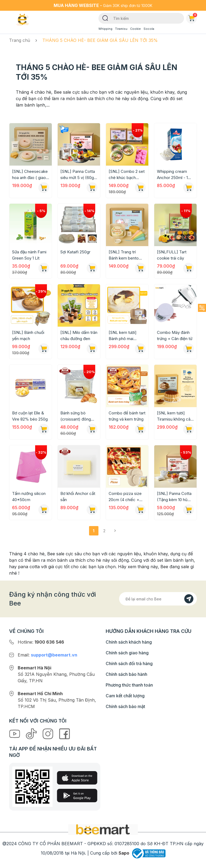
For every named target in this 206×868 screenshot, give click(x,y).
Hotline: (41, 642)
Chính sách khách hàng (129, 642)
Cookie (135, 29)
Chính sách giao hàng (127, 653)
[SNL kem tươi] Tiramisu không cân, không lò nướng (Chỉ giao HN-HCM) (175, 416)
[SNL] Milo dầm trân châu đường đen (79, 335)
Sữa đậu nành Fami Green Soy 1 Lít (29, 255)
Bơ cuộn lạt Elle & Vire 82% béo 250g (30, 416)
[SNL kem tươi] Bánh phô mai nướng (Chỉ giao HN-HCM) (123, 336)
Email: (47, 655)
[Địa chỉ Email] (158, 599)
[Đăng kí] (189, 599)
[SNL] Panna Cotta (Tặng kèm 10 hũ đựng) (174, 497)
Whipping (105, 29)
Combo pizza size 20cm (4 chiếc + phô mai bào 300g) (126, 497)
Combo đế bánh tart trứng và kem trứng (127, 416)
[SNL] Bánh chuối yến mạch (28, 335)
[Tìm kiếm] (105, 18)
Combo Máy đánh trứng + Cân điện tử (175, 335)
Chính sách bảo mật (125, 706)
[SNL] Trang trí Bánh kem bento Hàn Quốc (124, 255)
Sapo (124, 853)
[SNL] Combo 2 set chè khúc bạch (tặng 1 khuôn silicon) (127, 175)
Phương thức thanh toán (129, 685)
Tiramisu (121, 29)
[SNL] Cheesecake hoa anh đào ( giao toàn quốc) (30, 175)
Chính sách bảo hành (126, 674)
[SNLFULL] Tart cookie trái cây (172, 255)
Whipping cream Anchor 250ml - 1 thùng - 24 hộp (172, 175)
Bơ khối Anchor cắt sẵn (78, 497)
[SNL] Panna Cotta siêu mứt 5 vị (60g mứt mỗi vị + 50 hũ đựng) (78, 175)
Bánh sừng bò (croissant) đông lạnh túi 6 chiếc (76, 416)
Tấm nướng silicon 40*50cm (29, 497)
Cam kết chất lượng (125, 696)
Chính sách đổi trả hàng (129, 663)
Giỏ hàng (193, 17)
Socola (149, 29)
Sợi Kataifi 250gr (75, 252)
